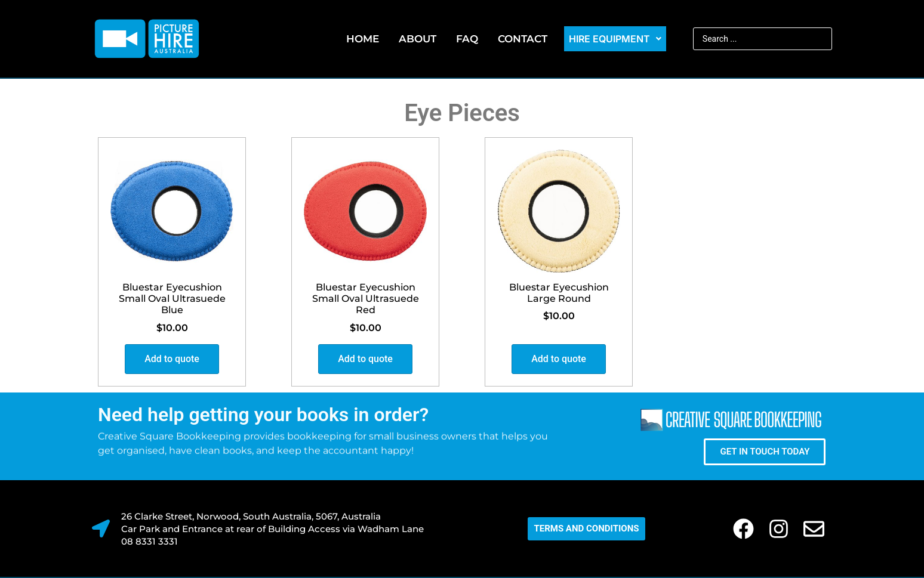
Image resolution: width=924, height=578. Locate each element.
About (418, 39)
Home (363, 39)
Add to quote (172, 359)
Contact (523, 39)
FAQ (467, 39)
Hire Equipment (615, 39)
